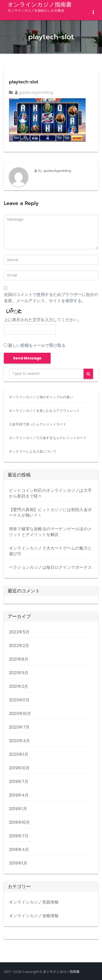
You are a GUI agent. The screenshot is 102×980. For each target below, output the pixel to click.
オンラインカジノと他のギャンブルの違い (41, 397)
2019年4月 (19, 795)
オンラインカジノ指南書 (40, 6)
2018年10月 (20, 822)
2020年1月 (19, 754)
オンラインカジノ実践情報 (34, 902)
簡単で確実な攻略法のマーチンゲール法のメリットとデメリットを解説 (50, 532)
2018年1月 (18, 863)
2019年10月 (19, 768)
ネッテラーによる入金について (33, 451)
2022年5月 (19, 632)
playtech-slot (24, 82)
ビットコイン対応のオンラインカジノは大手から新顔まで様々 (50, 493)
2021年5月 (19, 673)
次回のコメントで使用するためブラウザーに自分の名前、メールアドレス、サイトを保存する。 (51, 298)
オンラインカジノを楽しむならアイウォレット (44, 411)
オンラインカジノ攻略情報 (34, 916)
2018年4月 (19, 850)
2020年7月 (19, 727)
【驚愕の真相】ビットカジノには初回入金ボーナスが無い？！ (50, 512)
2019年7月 (19, 782)
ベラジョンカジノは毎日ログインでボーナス (50, 567)
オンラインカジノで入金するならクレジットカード (48, 438)
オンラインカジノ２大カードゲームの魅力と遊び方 (50, 551)
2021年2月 (19, 686)
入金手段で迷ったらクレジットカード (38, 424)
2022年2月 (19, 646)
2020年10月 (20, 714)
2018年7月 (19, 836)
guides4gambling (34, 92)
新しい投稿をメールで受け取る (37, 345)
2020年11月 (19, 700)
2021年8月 (19, 659)
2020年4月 (19, 741)
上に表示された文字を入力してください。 (43, 320)
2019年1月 (18, 809)
